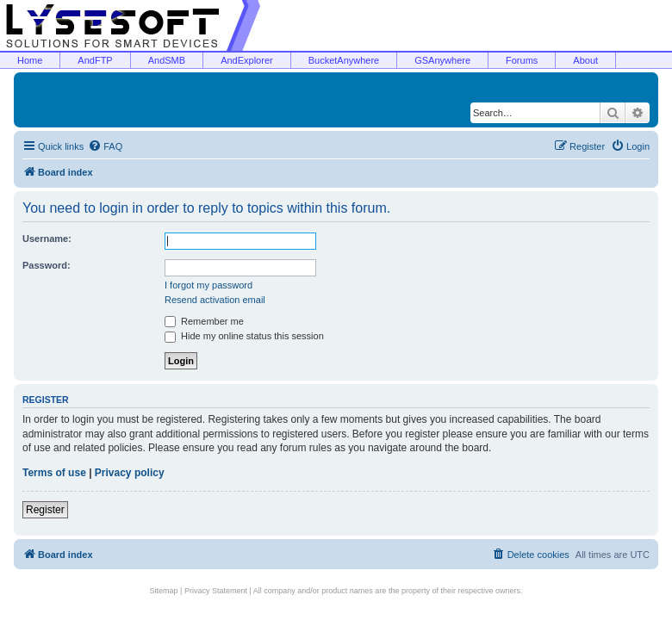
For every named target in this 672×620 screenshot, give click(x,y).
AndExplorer (247, 60)
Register (45, 510)
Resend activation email (215, 300)
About (585, 60)
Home (30, 60)
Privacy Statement (216, 591)
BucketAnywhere (344, 60)
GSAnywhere (442, 60)
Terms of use (54, 473)
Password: (47, 265)
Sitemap (164, 591)
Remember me (204, 321)
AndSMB (167, 60)
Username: (47, 239)
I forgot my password (208, 285)
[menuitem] (105, 146)
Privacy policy (130, 473)
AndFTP (95, 60)
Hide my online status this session (244, 336)
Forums (522, 60)
